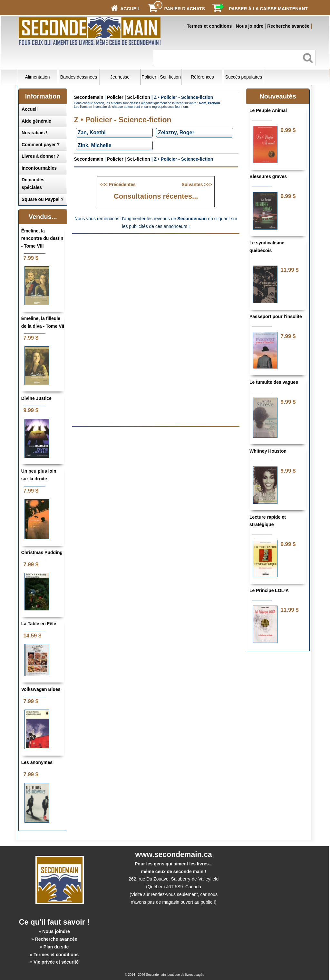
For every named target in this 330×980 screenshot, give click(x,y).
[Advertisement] (156, 283)
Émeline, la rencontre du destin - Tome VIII (42, 239)
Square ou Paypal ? (43, 199)
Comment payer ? (41, 145)
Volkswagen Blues (41, 689)
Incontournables (39, 168)
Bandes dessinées (79, 77)
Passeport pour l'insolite (276, 316)
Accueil (30, 109)
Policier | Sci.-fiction (161, 77)
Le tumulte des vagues (274, 382)
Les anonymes (37, 762)
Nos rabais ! (34, 133)
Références (202, 77)
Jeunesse (120, 77)
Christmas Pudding (42, 552)
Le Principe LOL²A (269, 590)
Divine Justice (36, 398)
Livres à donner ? (40, 156)
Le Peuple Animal (268, 110)
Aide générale (36, 121)
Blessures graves (268, 176)
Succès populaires (244, 77)
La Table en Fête (39, 624)
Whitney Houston (268, 451)
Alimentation (37, 77)
